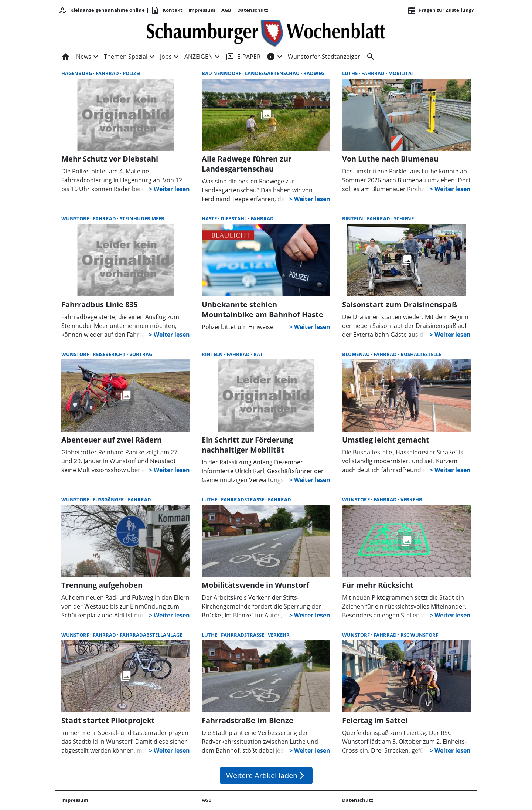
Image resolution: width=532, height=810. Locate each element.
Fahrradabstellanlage (151, 635)
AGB (226, 10)
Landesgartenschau (273, 73)
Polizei (132, 73)
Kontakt (167, 10)
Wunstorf (76, 218)
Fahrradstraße (243, 499)
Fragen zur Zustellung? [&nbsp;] (440, 10)
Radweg (314, 73)
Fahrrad (108, 73)
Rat (258, 354)
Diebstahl (234, 218)
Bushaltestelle (421, 354)
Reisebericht (110, 354)
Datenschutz (253, 10)
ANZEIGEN (199, 57)
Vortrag (141, 354)
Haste (210, 218)
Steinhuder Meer (142, 218)
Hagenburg (77, 73)
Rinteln (353, 218)
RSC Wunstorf (419, 635)
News (84, 57)
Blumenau (357, 354)
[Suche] (369, 57)
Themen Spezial (126, 57)
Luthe (350, 73)
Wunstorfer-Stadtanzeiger (324, 57)
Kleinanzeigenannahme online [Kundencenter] (102, 10)
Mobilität (401, 73)
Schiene (404, 218)
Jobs (166, 57)
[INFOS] (271, 57)
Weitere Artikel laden (266, 775)
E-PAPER (243, 57)
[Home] (67, 57)
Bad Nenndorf (222, 73)
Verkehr (411, 499)
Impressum (202, 10)
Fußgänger (109, 499)
